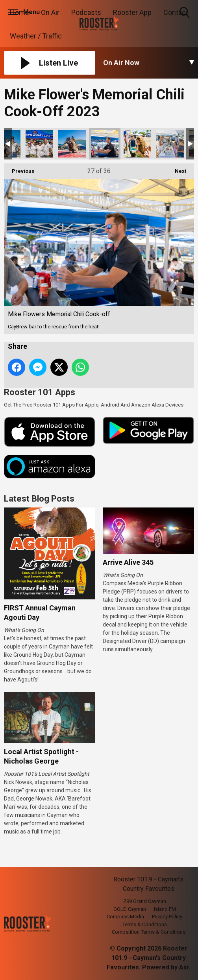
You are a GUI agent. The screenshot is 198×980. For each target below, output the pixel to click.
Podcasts (86, 12)
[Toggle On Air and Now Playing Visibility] (149, 63)
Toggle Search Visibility (185, 13)
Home (19, 12)
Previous (19, 169)
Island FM (165, 909)
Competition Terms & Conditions (149, 932)
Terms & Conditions (145, 924)
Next (177, 169)
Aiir (184, 967)
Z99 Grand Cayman (145, 901)
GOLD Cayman (130, 909)
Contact (176, 12)
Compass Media (125, 917)
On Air (50, 12)
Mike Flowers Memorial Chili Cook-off (39, 144)
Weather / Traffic (36, 36)
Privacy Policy (167, 917)
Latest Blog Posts (39, 499)
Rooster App (132, 12)
